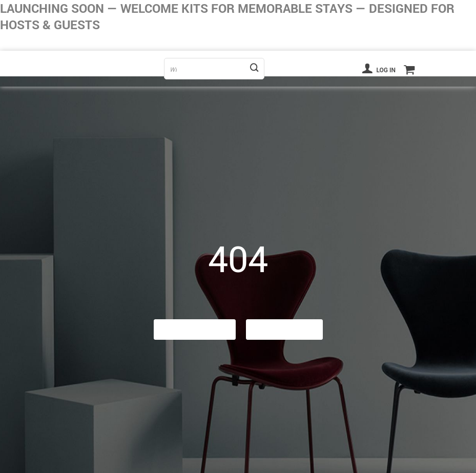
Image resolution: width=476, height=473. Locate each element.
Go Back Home (195, 330)
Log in (379, 69)
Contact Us (284, 330)
